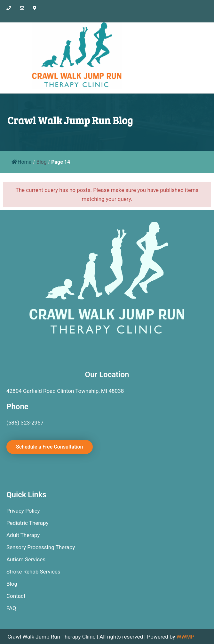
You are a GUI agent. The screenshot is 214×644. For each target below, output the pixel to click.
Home (21, 162)
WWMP (186, 637)
